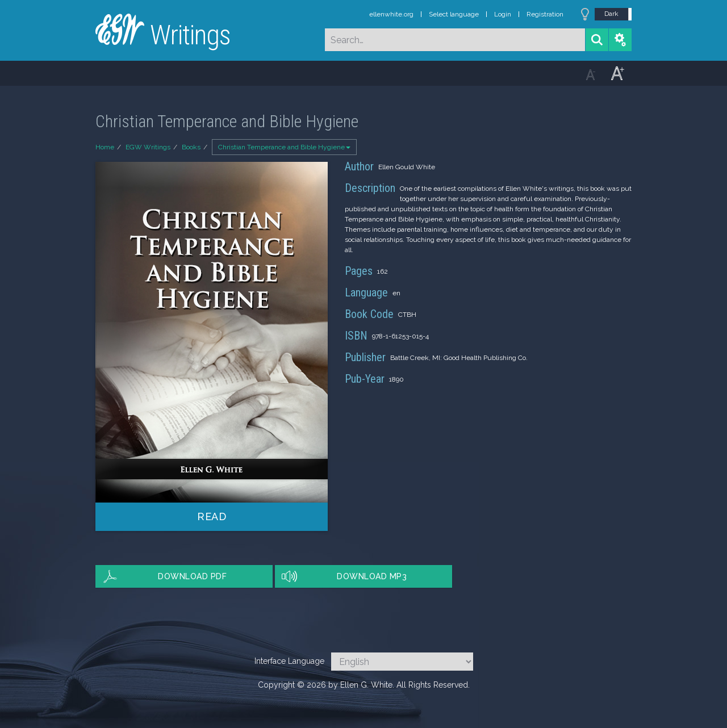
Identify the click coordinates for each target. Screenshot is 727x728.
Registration (545, 14)
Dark (611, 14)
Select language (454, 14)
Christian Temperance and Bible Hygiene (284, 147)
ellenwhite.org (391, 14)
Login (503, 14)
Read (212, 516)
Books (191, 147)
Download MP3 (372, 576)
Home (105, 147)
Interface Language (289, 661)
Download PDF (192, 576)
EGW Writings (148, 147)
